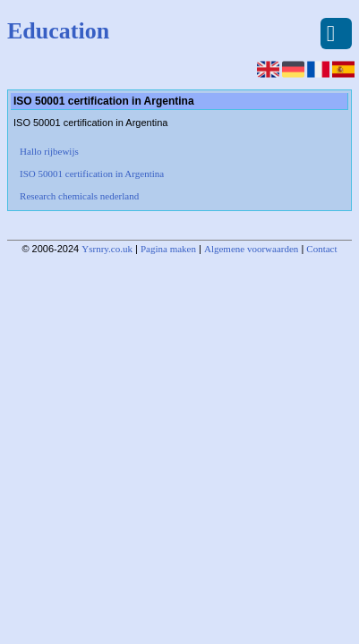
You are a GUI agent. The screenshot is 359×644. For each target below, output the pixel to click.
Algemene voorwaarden (251, 249)
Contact (321, 249)
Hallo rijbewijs (49, 151)
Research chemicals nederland (79, 196)
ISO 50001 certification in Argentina (92, 174)
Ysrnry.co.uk (107, 249)
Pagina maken (168, 249)
